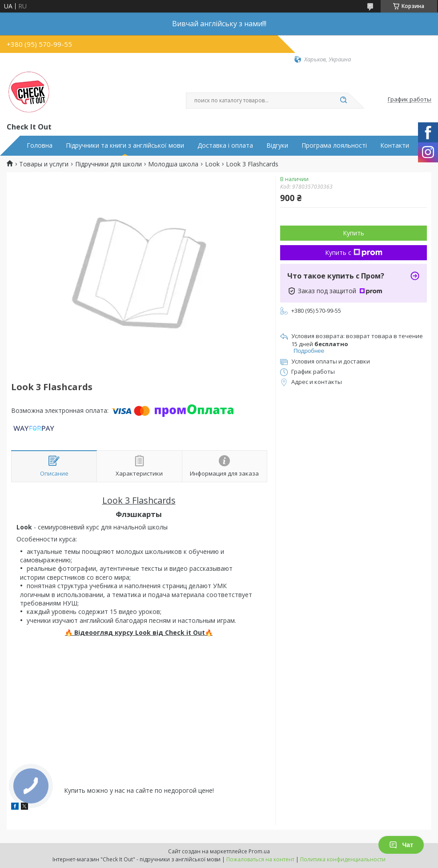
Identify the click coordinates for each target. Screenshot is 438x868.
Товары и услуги (44, 164)
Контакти (395, 145)
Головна (40, 145)
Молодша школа (173, 164)
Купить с (354, 252)
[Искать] (344, 101)
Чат (401, 845)
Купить (354, 233)
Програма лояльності (334, 145)
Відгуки (277, 145)
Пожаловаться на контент (260, 859)
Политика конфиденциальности (343, 859)
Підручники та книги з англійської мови (125, 145)
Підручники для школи (108, 164)
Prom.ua (259, 851)
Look (212, 164)
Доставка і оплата (225, 145)
